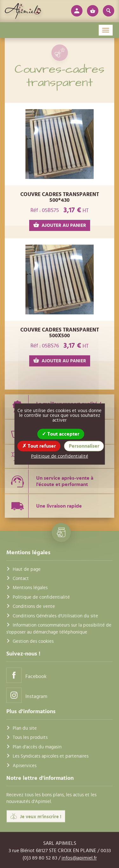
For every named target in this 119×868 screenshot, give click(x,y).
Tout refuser (39, 446)
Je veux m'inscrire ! (36, 816)
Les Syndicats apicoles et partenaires (51, 756)
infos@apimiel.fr (79, 858)
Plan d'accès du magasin (37, 747)
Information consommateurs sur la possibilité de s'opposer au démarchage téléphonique (59, 628)
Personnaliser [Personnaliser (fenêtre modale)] (84, 446)
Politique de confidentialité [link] (60, 456)
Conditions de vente (34, 607)
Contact (21, 579)
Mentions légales (30, 588)
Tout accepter (61, 434)
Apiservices (25, 766)
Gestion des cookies (33, 641)
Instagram (27, 695)
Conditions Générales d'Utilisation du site (55, 616)
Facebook (26, 675)
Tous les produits (30, 738)
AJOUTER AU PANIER (60, 225)
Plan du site (25, 728)
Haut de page (27, 569)
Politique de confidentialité (41, 597)
